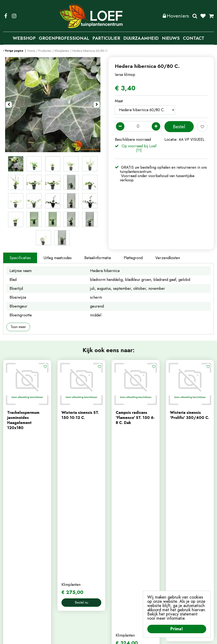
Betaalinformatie (98, 258)
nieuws (63, 581)
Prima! (177, 629)
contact (64, 574)
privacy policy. (200, 584)
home (62, 560)
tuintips (64, 588)
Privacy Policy (111, 638)
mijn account (122, 560)
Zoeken (195, 16)
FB (6, 16)
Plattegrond (133, 258)
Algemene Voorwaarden (143, 638)
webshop (65, 567)
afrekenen (120, 581)
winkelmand (121, 574)
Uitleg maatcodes (58, 258)
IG (14, 16)
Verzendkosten (168, 258)
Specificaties (20, 258)
